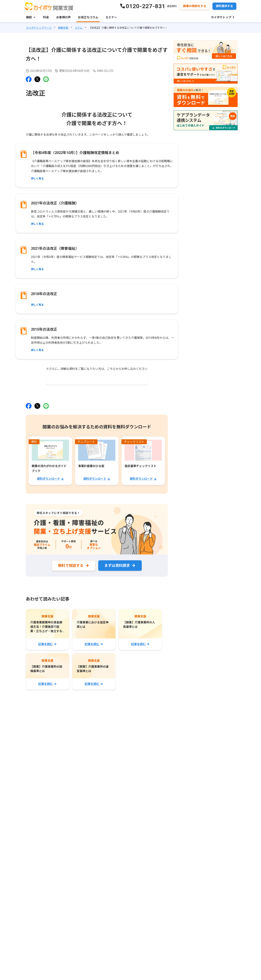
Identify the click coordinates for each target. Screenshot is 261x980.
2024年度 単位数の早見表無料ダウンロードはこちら (96, 380)
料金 (46, 17)
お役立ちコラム (88, 17)
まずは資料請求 (117, 566)
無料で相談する (71, 566)
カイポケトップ (221, 17)
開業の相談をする (195, 6)
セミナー (111, 17)
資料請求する (224, 6)
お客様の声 (63, 17)
